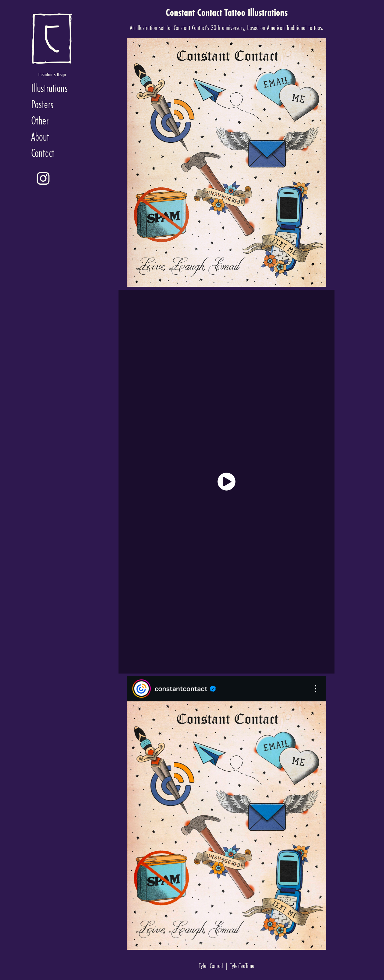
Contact (43, 153)
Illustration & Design (52, 74)
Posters (42, 104)
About (40, 137)
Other (40, 120)
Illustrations (49, 88)
